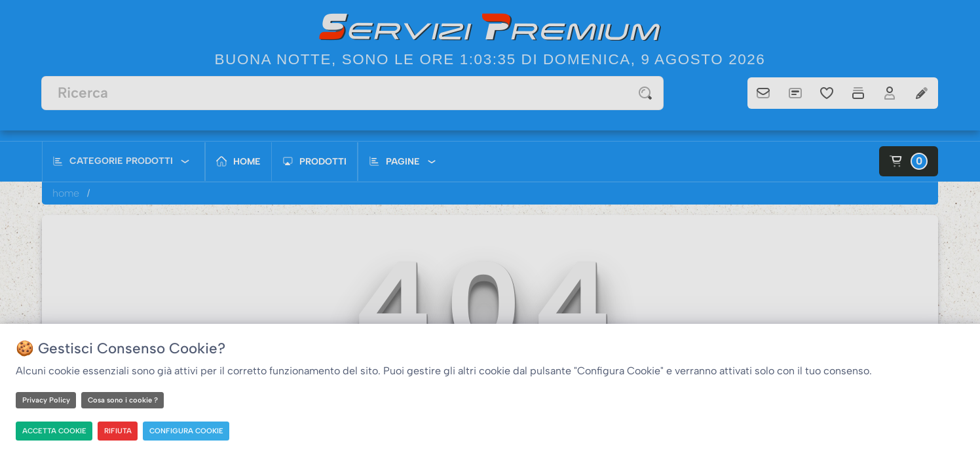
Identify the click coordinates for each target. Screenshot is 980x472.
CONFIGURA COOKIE (189, 431)
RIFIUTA (120, 431)
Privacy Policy (46, 400)
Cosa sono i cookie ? (123, 400)
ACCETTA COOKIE (55, 431)
